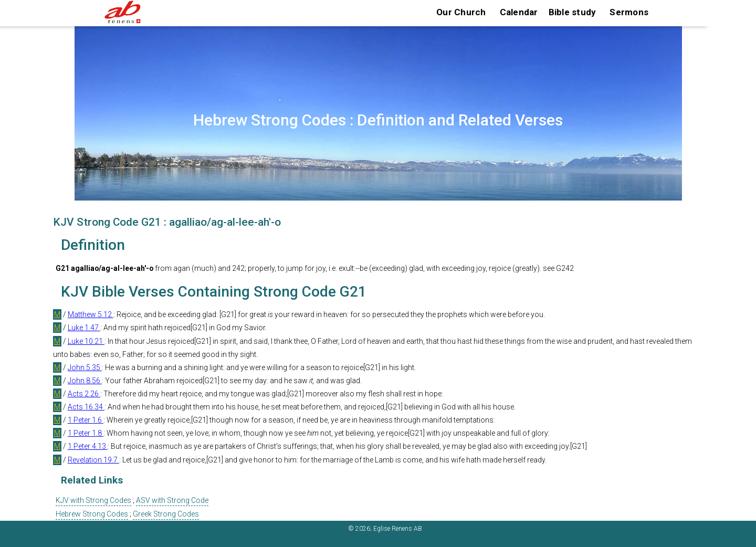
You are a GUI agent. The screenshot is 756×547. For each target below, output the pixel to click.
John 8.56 (85, 381)
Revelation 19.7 (93, 460)
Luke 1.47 (84, 328)
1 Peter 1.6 (86, 420)
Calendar (519, 12)
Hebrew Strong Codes (92, 514)
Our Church (461, 12)
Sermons (629, 12)
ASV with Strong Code (172, 500)
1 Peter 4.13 (88, 446)
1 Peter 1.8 (86, 433)
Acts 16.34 (86, 407)
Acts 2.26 (84, 394)
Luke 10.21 (86, 341)
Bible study (573, 12)
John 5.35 (85, 367)
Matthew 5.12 (91, 314)
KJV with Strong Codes (93, 500)
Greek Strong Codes (166, 514)
